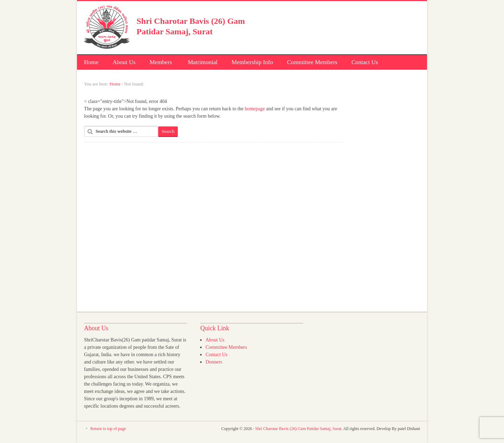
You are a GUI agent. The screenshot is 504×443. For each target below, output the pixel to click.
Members (160, 63)
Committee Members (312, 62)
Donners (214, 362)
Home (91, 62)
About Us (124, 62)
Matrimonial (202, 62)
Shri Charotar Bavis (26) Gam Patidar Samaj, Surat (298, 429)
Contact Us (365, 62)
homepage (255, 109)
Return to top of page (108, 429)
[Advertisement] (338, 26)
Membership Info (252, 62)
